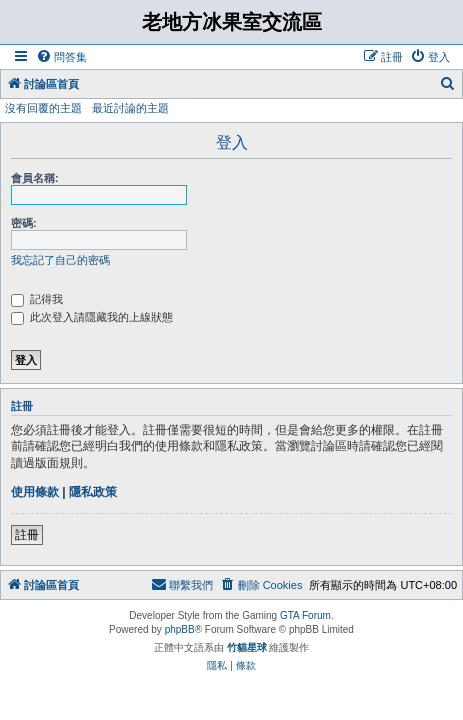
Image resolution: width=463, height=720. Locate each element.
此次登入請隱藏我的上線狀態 (92, 317)
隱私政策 (93, 492)
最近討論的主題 (130, 108)
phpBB (180, 629)
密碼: (24, 223)
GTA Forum (305, 615)
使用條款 (35, 492)
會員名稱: (35, 178)
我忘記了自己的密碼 (60, 260)
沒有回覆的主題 (43, 108)
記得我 (37, 299)
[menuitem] (61, 57)
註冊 (27, 535)
